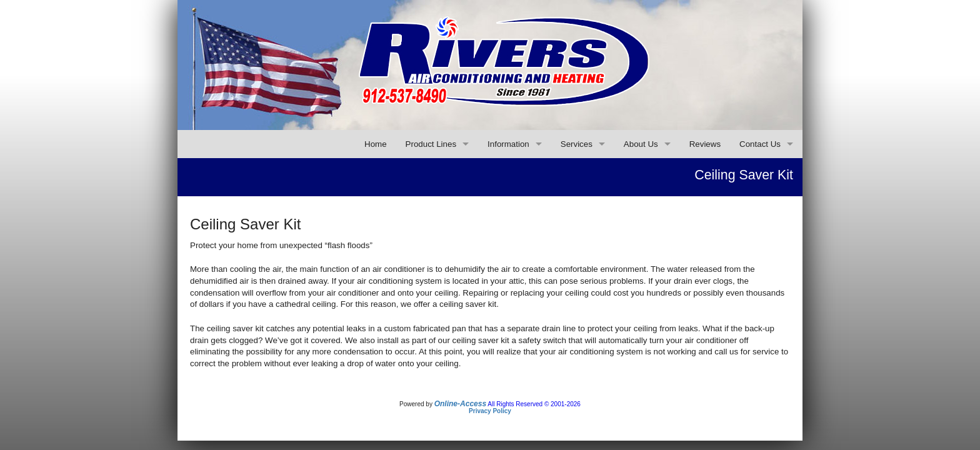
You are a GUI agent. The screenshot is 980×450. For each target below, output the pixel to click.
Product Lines (431, 144)
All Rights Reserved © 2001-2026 (534, 404)
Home (376, 144)
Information (508, 144)
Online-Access (460, 404)
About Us (641, 144)
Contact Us (760, 144)
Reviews (705, 144)
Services (577, 144)
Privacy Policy (490, 411)
